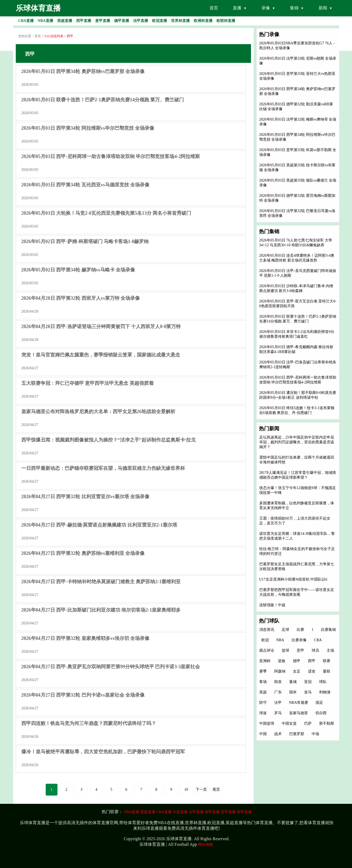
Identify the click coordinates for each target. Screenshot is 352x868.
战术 (278, 734)
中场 (315, 734)
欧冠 (265, 640)
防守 (263, 703)
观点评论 (267, 650)
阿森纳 (280, 671)
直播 (237, 8)
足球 (285, 630)
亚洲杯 (265, 661)
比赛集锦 (328, 630)
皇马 (308, 692)
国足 (319, 703)
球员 (315, 650)
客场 (263, 682)
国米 (293, 692)
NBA (280, 640)
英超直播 (148, 812)
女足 (297, 671)
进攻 (312, 671)
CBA (318, 640)
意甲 (300, 650)
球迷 (263, 713)
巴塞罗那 (297, 734)
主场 (330, 650)
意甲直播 (228, 812)
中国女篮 (289, 723)
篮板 (282, 661)
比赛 (300, 630)
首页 (214, 8)
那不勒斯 (327, 723)
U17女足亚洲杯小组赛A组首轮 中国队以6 (293, 579)
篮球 (285, 650)
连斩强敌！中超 (272, 605)
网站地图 (206, 845)
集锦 (294, 8)
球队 (323, 682)
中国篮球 (267, 723)
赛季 (263, 671)
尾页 (216, 790)
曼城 (293, 682)
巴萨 (308, 723)
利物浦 (325, 692)
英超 (263, 692)
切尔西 (321, 713)
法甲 (278, 703)
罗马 (278, 713)
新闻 (323, 8)
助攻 (278, 682)
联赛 (327, 661)
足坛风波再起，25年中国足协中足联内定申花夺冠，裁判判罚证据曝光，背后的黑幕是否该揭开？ (297, 442)
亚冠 (308, 682)
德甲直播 (212, 812)
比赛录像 (299, 640)
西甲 (312, 661)
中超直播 (180, 812)
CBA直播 (164, 812)
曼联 (327, 671)
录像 (266, 8)
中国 (263, 734)
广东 (278, 692)
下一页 (201, 790)
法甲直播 (196, 812)
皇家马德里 (299, 713)
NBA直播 (132, 812)
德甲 (297, 661)
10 (186, 790)
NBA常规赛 (299, 703)
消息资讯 (267, 630)
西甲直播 (244, 812)
